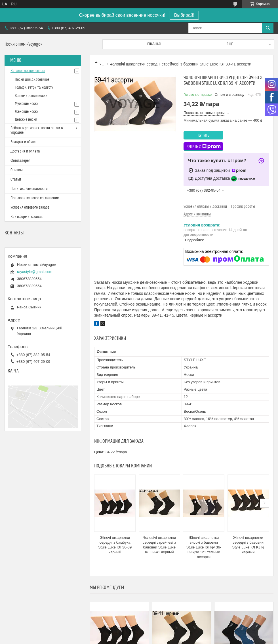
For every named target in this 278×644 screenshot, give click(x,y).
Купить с (204, 147)
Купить (204, 135)
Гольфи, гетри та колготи (34, 88)
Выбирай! (184, 15)
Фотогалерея (20, 161)
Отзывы (17, 170)
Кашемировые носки (31, 96)
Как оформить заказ (27, 217)
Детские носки (26, 120)
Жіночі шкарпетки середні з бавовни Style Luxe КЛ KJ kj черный (248, 545)
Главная (154, 44)
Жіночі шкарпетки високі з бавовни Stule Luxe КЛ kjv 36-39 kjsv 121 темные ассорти (204, 547)
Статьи (16, 179)
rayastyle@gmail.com (35, 272)
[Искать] (268, 28)
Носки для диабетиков (32, 80)
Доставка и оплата (25, 151)
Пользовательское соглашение (35, 198)
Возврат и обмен (24, 142)
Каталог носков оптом (28, 71)
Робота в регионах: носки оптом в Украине (37, 130)
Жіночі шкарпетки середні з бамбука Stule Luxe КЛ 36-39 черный (115, 545)
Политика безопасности (29, 189)
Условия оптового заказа (30, 207)
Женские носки (27, 112)
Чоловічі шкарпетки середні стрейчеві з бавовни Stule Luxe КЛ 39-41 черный (159, 545)
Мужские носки (27, 104)
